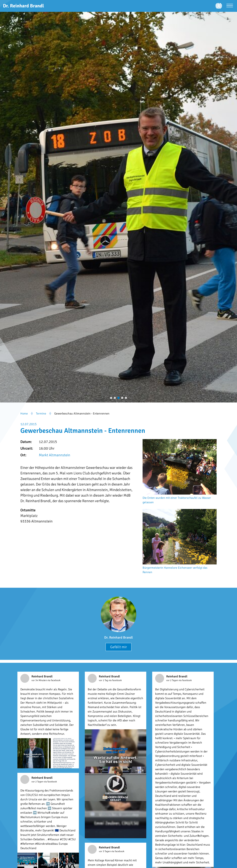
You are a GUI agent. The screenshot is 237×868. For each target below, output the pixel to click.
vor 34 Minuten (39, 680)
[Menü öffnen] (230, 6)
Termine (41, 414)
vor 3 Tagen (105, 851)
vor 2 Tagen (172, 680)
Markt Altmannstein (55, 455)
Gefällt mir (118, 647)
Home (24, 414)
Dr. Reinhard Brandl (118, 637)
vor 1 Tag (104, 680)
